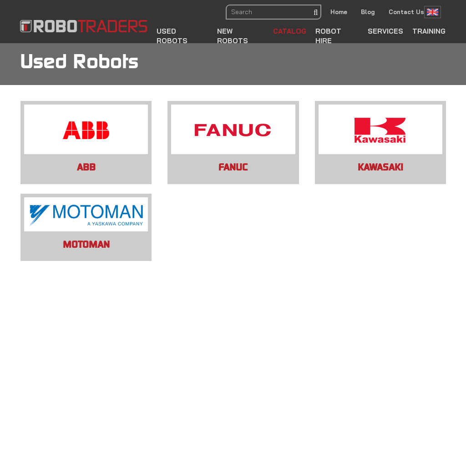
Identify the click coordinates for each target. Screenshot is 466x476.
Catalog (290, 31)
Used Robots (172, 36)
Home (339, 12)
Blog (368, 12)
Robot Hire (328, 36)
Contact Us (406, 12)
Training (429, 31)
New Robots (233, 36)
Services (385, 31)
